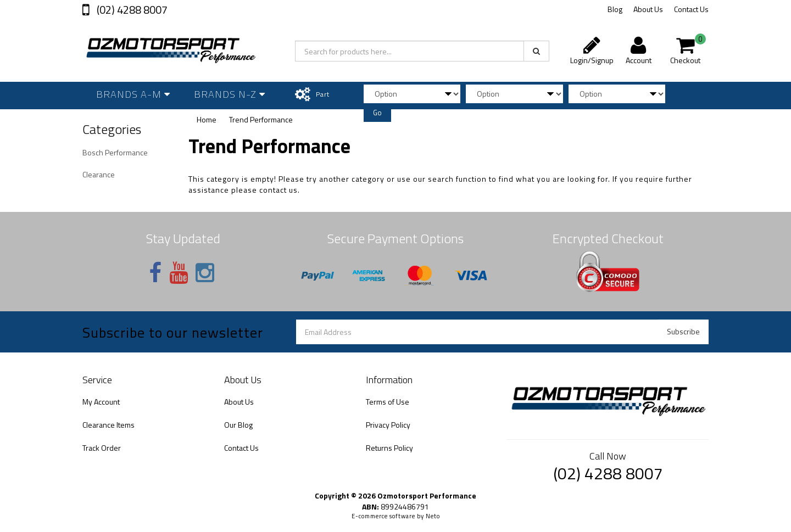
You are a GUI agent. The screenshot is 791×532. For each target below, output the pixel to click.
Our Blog (238, 425)
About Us (648, 9)
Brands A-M (133, 94)
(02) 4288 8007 (131, 10)
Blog (615, 9)
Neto (433, 516)
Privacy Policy (388, 425)
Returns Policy (389, 448)
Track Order (102, 448)
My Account (101, 402)
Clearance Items (108, 425)
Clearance (99, 174)
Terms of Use (388, 402)
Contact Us (691, 9)
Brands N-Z (230, 94)
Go (377, 113)
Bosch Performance (115, 152)
